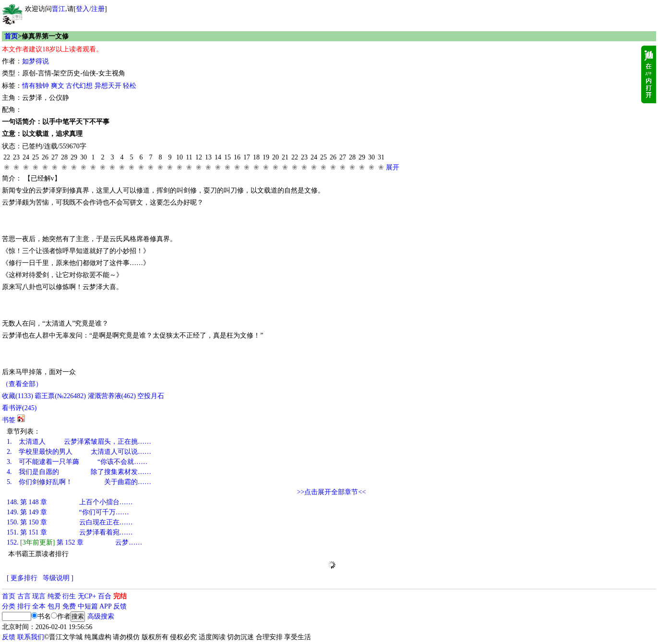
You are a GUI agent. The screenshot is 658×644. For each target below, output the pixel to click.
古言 (24, 596)
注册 (98, 9)
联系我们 (31, 637)
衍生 (69, 596)
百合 (105, 596)
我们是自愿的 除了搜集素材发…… (79, 472)
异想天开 (108, 86)
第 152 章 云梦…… (74, 542)
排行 (24, 606)
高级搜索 (101, 616)
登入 (83, 9)
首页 (11, 36)
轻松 (130, 86)
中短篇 (88, 606)
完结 (120, 596)
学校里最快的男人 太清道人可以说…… (79, 452)
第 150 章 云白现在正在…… (70, 522)
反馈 (120, 606)
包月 (54, 606)
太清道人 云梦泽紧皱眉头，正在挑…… (79, 442)
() (18, 396)
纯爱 (54, 596)
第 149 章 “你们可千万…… (68, 512)
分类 (9, 606)
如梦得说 (36, 61)
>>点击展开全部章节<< (332, 492)
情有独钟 (36, 86)
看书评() (19, 408)
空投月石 (151, 396)
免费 (69, 606)
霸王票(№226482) (60, 396)
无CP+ (87, 596)
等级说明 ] (58, 578)
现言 (39, 596)
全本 (39, 606)
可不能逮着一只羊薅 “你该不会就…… (77, 462)
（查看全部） (22, 384)
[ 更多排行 (22, 578)
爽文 (58, 86)
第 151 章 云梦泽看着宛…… (70, 532)
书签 (9, 420)
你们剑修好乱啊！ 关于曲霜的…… (79, 482)
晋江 (59, 9)
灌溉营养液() (112, 396)
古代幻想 (79, 86)
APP (106, 606)
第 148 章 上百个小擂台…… (70, 502)
